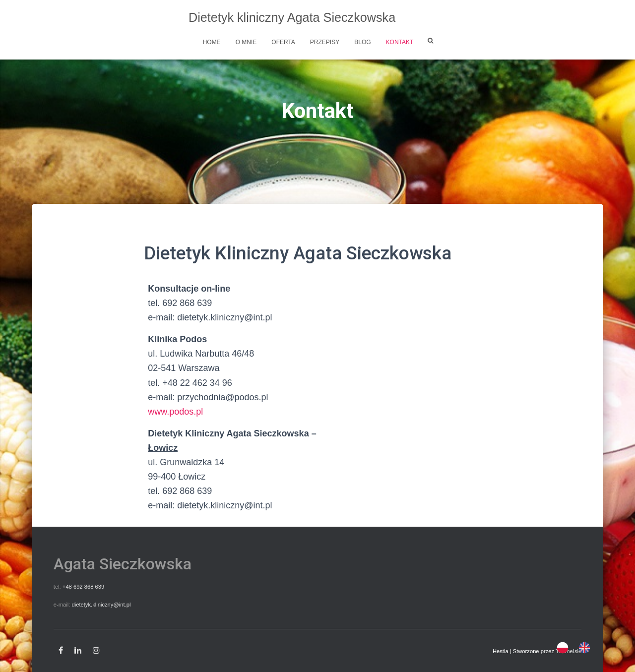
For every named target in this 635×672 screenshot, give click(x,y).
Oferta (283, 42)
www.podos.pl (175, 412)
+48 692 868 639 (83, 587)
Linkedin (78, 651)
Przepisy (325, 42)
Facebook (61, 651)
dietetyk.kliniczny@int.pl (101, 605)
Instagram (96, 651)
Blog (362, 42)
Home (212, 42)
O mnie (246, 42)
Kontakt (400, 42)
